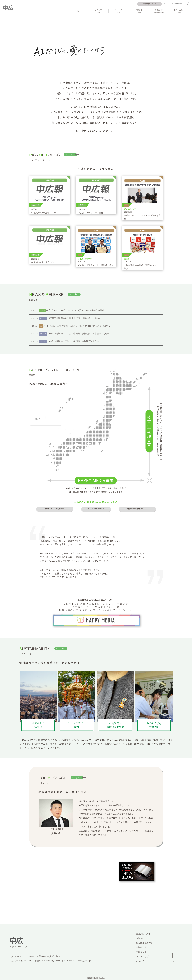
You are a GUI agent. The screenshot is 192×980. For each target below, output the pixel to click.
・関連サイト (140, 952)
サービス (119, 11)
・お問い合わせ (141, 961)
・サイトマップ (141, 957)
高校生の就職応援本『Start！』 (137, 509)
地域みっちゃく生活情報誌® (55, 509)
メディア (98, 11)
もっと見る (70, 155)
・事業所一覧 (140, 948)
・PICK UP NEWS (142, 934)
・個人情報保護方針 (143, 943)
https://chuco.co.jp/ (18, 946)
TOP (78, 11)
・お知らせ (139, 939)
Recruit (150, 4)
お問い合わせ (179, 11)
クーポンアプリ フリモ (96, 509)
